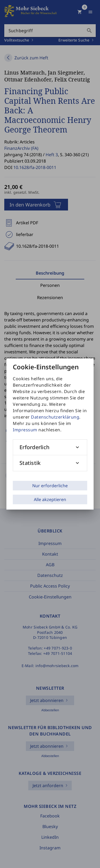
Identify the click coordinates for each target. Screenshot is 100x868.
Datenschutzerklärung (55, 417)
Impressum (25, 430)
